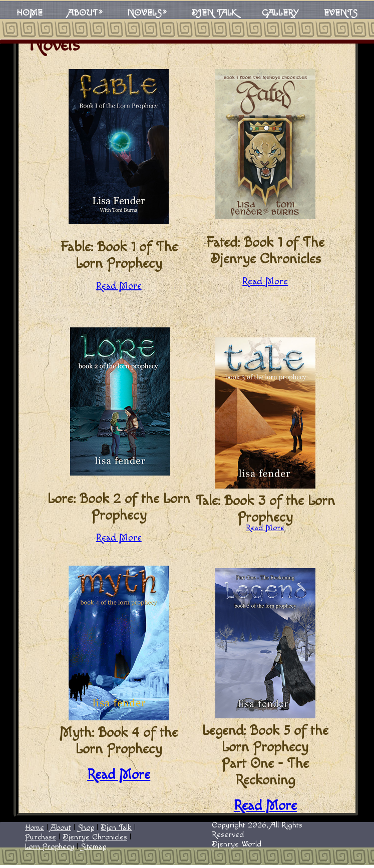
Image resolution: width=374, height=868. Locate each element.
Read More (119, 286)
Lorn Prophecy (50, 847)
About (83, 13)
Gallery (280, 13)
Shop (86, 828)
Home (30, 13)
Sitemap (93, 847)
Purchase (41, 837)
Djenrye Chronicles (95, 837)
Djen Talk (214, 13)
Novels (144, 13)
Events (341, 13)
